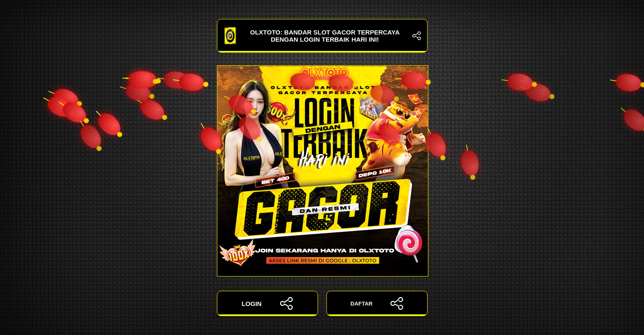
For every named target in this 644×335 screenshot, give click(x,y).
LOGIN (267, 303)
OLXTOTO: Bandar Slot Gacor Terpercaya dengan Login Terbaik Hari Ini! (322, 36)
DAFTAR (377, 303)
